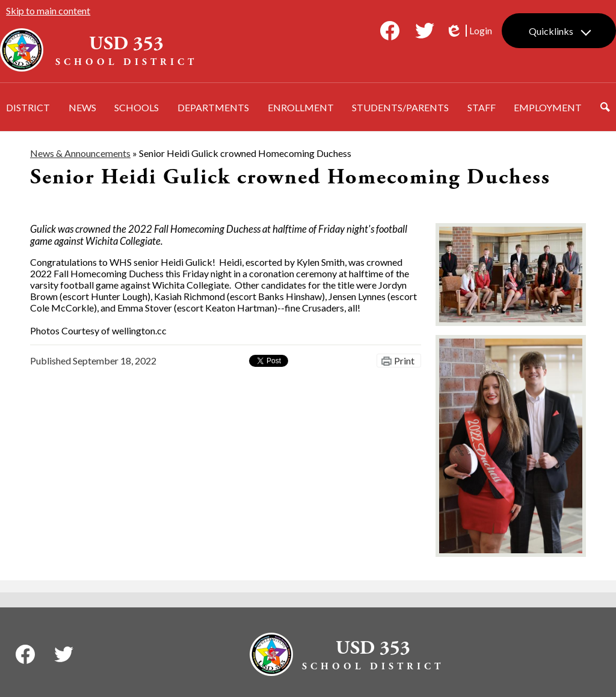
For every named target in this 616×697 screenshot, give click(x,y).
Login (469, 31)
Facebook (390, 33)
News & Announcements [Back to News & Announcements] (80, 153)
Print (404, 361)
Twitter (425, 33)
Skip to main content (48, 11)
